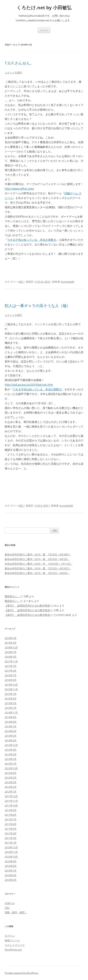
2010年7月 (11, 871)
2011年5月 (11, 829)
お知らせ (10, 903)
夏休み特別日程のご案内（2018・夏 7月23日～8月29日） (38, 568)
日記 (21, 282)
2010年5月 (11, 880)
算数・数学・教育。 (16, 912)
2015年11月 (11, 689)
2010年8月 (11, 866)
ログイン (10, 936)
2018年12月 (11, 647)
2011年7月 (11, 819)
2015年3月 (11, 703)
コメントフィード (15, 945)
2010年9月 (11, 861)
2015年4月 (11, 699)
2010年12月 (11, 847)
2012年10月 (11, 768)
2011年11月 (11, 801)
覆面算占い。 (12, 596)
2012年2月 (11, 787)
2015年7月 (11, 694)
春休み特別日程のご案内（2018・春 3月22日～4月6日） (37, 573)
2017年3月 (11, 671)
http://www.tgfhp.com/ (19, 189)
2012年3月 (11, 782)
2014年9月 (11, 717)
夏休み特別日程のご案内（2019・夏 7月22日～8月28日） (38, 554)
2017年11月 (11, 661)
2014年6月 (11, 731)
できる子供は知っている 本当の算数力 (32, 240)
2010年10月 (11, 857)
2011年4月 (11, 833)
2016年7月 (11, 675)
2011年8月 (11, 815)
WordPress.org (13, 950)
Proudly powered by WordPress (22, 973)
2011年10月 (11, 805)
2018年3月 (11, 657)
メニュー (44, 30)
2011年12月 (11, 796)
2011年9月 (11, 810)
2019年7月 (11, 638)
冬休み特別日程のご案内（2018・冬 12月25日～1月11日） (39, 564)
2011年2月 (11, 838)
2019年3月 (11, 643)
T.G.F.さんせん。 (19, 63)
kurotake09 (68, 282)
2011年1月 (11, 843)
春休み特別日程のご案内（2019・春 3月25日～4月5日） (37, 559)
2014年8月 (11, 722)
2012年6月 (11, 773)
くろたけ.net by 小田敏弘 (44, 8)
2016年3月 (11, 680)
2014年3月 (11, 740)
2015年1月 (11, 708)
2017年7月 (11, 666)
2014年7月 (11, 726)
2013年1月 (11, 764)
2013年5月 (11, 754)
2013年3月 (11, 759)
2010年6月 (11, 875)
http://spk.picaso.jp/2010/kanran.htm (29, 385)
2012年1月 (11, 792)
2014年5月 (11, 736)
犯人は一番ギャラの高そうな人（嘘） (38, 306)
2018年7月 (11, 652)
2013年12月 (11, 745)
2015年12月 (11, 685)
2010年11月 (11, 852)
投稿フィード (12, 940)
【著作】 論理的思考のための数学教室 (27, 606)
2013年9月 (11, 750)
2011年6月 (11, 824)
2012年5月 (11, 778)
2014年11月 (11, 712)
